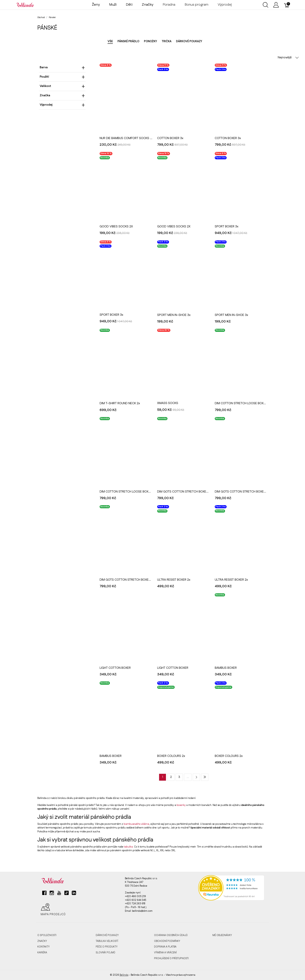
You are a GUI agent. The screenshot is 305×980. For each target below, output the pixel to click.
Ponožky (150, 41)
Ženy (96, 5)
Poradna (169, 5)
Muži (113, 5)
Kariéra (42, 953)
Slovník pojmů (105, 953)
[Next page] (196, 777)
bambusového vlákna (136, 824)
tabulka (128, 847)
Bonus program (196, 5)
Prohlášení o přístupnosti (171, 958)
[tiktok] (67, 894)
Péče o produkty (107, 947)
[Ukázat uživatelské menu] (276, 5)
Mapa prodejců (53, 910)
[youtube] (59, 894)
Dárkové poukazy (189, 41)
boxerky (181, 805)
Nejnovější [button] (288, 57)
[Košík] (287, 5)
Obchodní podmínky (167, 941)
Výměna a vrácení (165, 953)
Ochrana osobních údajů (171, 935)
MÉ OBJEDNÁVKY (222, 935)
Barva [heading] (62, 67)
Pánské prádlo (128, 41)
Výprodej (225, 5)
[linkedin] (74, 894)
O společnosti (47, 935)
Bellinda (124, 975)
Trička (167, 41)
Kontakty (43, 947)
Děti (129, 5)
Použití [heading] (62, 77)
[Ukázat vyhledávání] (266, 5)
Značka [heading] (62, 95)
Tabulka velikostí (107, 941)
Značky (42, 941)
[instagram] (52, 894)
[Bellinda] (25, 5)
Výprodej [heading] (62, 105)
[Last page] (205, 777)
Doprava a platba (165, 947)
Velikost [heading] (62, 86)
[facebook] (44, 894)
